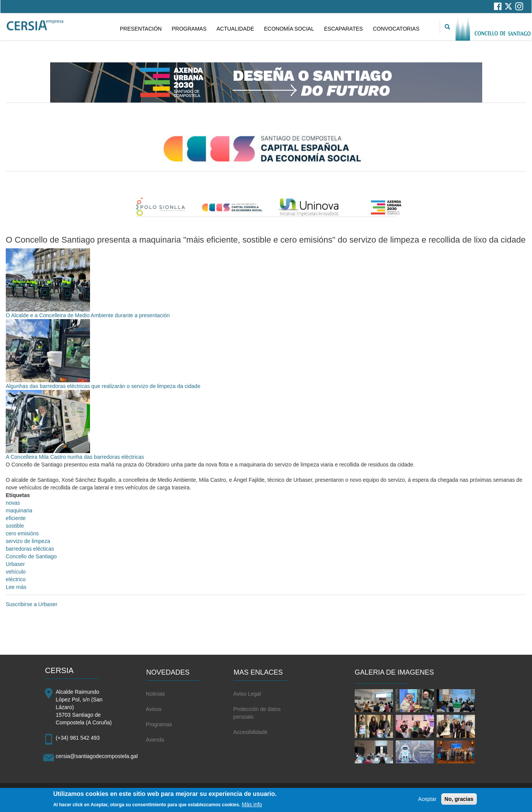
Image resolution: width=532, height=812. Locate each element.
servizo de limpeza (28, 541)
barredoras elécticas (30, 549)
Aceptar (427, 802)
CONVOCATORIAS (396, 29)
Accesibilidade (250, 732)
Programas (159, 724)
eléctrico (16, 579)
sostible (15, 526)
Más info (252, 807)
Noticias (156, 694)
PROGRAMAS (189, 29)
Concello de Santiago (31, 556)
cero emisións (22, 533)
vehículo (16, 572)
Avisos (154, 709)
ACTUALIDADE (235, 29)
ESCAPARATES (343, 29)
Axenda (155, 740)
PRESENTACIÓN (141, 29)
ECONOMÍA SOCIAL (289, 29)
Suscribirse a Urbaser (32, 604)
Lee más (16, 587)
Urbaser (15, 564)
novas (13, 503)
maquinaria (19, 510)
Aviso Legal (247, 694)
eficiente (16, 518)
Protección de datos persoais (257, 713)
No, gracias (459, 802)
